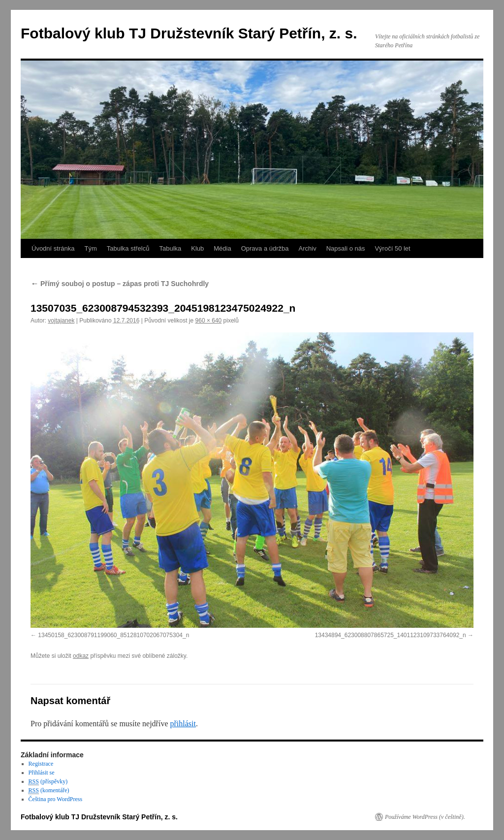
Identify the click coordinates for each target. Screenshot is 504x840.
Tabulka (170, 248)
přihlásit (183, 724)
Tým (90, 248)
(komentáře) (49, 791)
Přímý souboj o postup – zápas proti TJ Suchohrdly (120, 284)
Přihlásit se (42, 773)
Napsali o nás (346, 248)
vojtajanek (61, 321)
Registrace (41, 764)
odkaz (81, 656)
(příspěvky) (48, 782)
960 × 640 (209, 321)
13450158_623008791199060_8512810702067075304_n (113, 635)
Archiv (308, 248)
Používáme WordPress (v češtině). (425, 817)
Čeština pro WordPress (55, 799)
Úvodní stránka (53, 248)
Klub (197, 248)
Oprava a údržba (265, 248)
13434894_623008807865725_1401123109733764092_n (391, 635)
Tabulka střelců (128, 248)
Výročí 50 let (392, 248)
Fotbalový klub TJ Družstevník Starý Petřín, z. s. (189, 33)
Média (222, 248)
